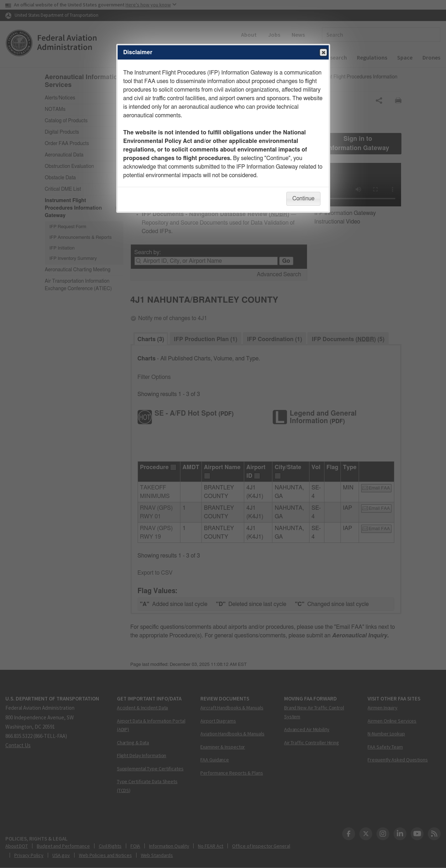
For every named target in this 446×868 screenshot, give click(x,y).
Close (323, 53)
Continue (303, 199)
